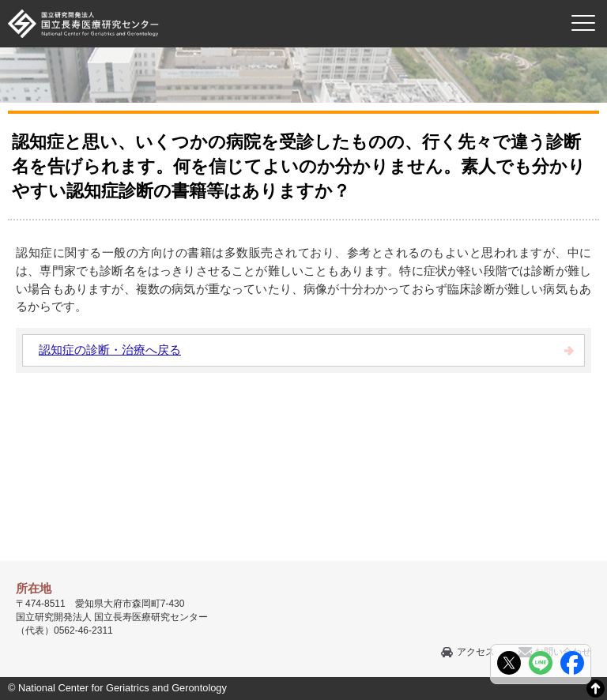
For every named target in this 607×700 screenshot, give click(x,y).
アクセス (476, 652)
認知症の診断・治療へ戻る (110, 350)
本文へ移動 (271, 0)
